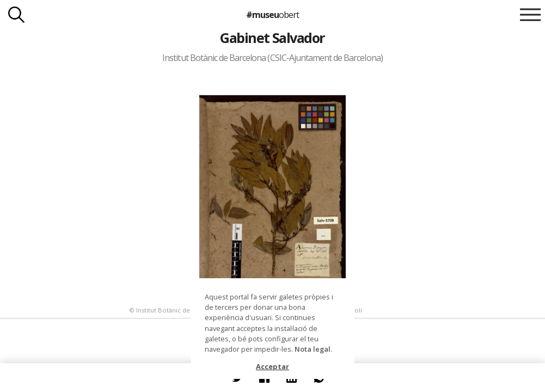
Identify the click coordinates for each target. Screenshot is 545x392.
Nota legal (313, 349)
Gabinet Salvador (272, 38)
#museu (272, 15)
